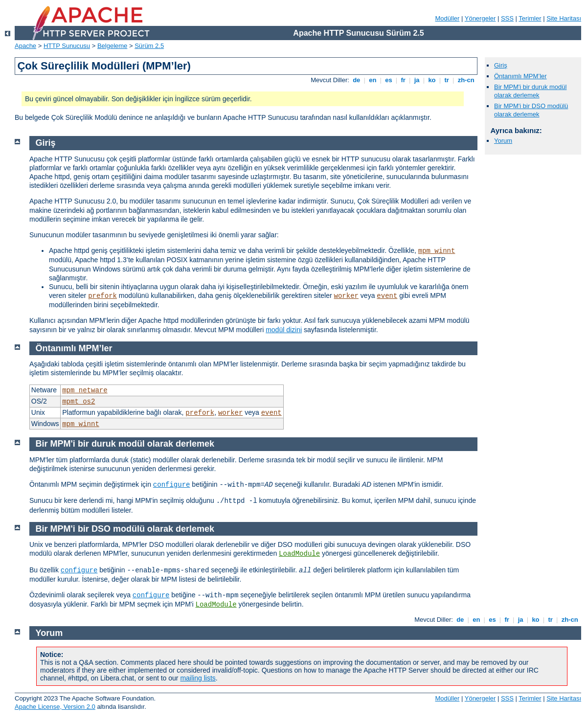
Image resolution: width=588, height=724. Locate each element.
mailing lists (198, 678)
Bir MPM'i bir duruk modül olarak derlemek (530, 91)
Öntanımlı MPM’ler (520, 76)
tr (447, 80)
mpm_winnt (437, 251)
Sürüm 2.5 (149, 46)
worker (346, 296)
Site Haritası (564, 18)
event (387, 296)
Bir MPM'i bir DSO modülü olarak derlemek (531, 110)
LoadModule (299, 554)
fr (403, 80)
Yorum (503, 141)
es (389, 80)
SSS (507, 18)
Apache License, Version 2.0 (55, 707)
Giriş (501, 65)
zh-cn (466, 80)
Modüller (448, 18)
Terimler (530, 18)
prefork (102, 296)
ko (432, 80)
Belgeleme (112, 46)
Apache (25, 46)
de (357, 80)
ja (417, 80)
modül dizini (284, 330)
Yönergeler (480, 18)
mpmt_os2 (79, 402)
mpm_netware (85, 390)
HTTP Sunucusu (67, 46)
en (373, 80)
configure (172, 485)
